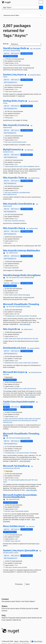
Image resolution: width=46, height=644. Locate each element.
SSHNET (8, 541)
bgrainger (30, 150)
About (16, 641)
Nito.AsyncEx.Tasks (14, 178)
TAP (19, 541)
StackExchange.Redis (15, 48)
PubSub (20, 65)
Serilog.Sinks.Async (14, 101)
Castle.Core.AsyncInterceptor (19, 402)
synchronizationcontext (19, 142)
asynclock (15, 221)
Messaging (26, 65)
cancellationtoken (25, 192)
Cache (15, 65)
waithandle (15, 268)
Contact (5, 599)
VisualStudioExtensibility (23, 307)
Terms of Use (24, 641)
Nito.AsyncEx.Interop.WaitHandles (22, 251)
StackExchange (15, 51)
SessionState (19, 511)
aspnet (11, 499)
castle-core (32, 419)
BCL (6, 388)
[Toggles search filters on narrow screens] (41, 15)
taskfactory (15, 192)
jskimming (6, 404)
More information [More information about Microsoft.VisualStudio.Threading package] (25, 324)
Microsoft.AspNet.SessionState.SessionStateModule (20, 496)
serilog (5, 103)
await (11, 338)
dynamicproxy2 (27, 420)
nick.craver (7, 51)
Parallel (16, 480)
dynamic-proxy (17, 420)
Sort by (6, 44)
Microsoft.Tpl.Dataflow (15, 466)
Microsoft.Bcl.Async (14, 372)
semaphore (35, 363)
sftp (16, 541)
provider (25, 567)
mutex (21, 363)
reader (25, 363)
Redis (11, 65)
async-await (16, 338)
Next (28, 584)
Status (5, 606)
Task (12, 480)
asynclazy (22, 221)
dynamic (38, 419)
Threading (8, 316)
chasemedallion (35, 348)
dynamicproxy (7, 420)
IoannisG (31, 526)
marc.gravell (37, 49)
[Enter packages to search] (20, 7)
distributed (8, 363)
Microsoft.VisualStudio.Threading (21, 304)
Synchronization (24, 316)
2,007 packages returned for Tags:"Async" (17, 31)
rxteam (5, 77)
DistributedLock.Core (15, 348)
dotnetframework (36, 372)
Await (25, 388)
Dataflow (22, 480)
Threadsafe (33, 316)
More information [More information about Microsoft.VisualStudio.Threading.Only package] (25, 461)
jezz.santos (35, 101)
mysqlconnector (14, 166)
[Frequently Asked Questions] (4, 615)
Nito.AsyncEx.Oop (13, 228)
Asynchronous (32, 388)
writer (29, 363)
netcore (37, 166)
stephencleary (7, 127)
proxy (11, 422)
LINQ (7, 91)
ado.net (26, 166)
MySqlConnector (12, 150)
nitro (37, 338)
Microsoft (12, 307)
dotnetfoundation (35, 75)
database (31, 166)
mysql (7, 166)
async (10, 91)
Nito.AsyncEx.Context (15, 125)
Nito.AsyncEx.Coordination (18, 204)
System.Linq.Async (14, 75)
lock (13, 363)
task (6, 142)
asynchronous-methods (16, 419)
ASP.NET (8, 511)
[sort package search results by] (25, 44)
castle (26, 419)
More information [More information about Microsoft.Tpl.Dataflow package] (32, 490)
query (20, 91)
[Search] (41, 7)
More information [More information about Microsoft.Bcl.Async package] (30, 397)
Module (26, 511)
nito (34, 338)
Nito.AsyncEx (10, 329)
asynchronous (28, 338)
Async (7, 65)
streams (15, 91)
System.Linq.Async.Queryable (19, 550)
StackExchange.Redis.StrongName (22, 275)
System (16, 388)
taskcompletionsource (10, 194)
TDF (33, 480)
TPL (9, 480)
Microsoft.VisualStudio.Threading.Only (21, 435)
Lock (17, 316)
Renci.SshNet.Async (14, 526)
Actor (36, 480)
